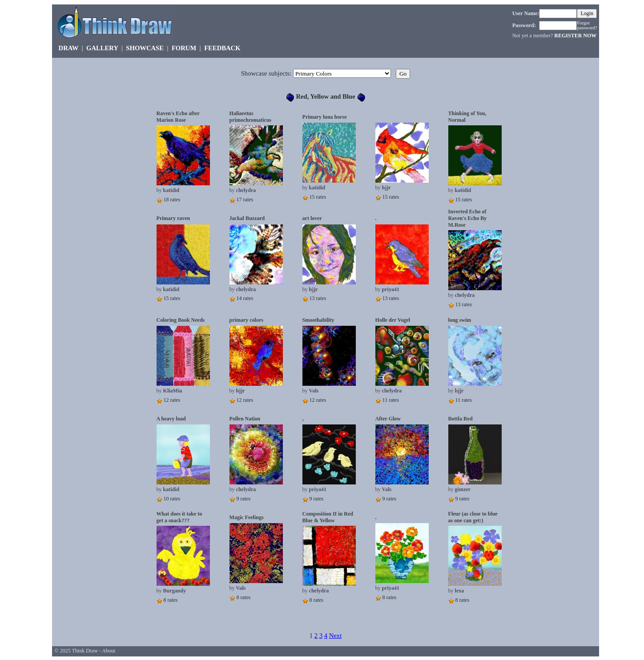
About (109, 651)
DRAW (69, 48)
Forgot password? (587, 25)
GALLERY (102, 48)
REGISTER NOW (575, 36)
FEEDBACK (222, 48)
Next (336, 636)
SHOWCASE (145, 48)
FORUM (184, 48)
